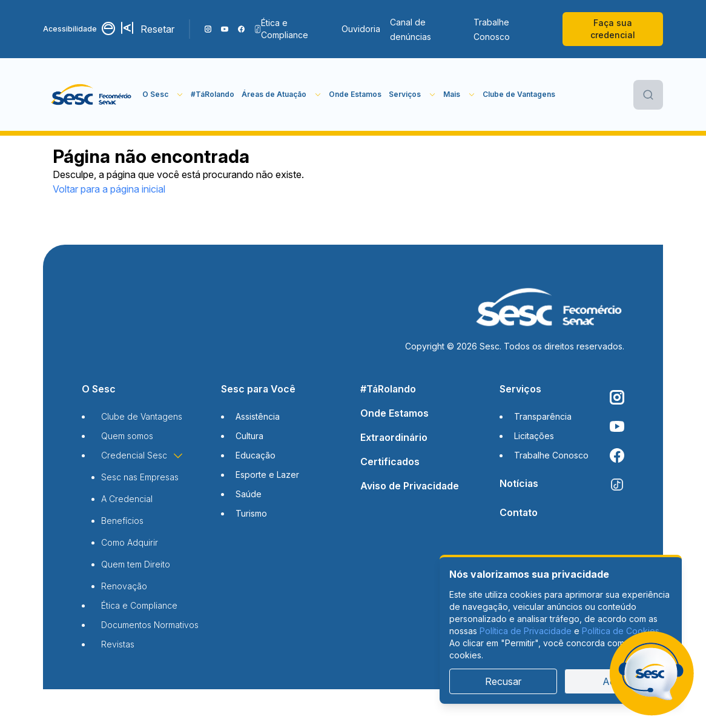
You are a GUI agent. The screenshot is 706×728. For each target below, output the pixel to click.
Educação (256, 455)
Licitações (534, 436)
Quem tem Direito (136, 564)
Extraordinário (394, 437)
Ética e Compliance (285, 29)
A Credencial (127, 499)
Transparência (543, 416)
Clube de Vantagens (519, 94)
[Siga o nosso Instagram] (208, 29)
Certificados (390, 462)
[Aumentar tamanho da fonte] (128, 29)
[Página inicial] (93, 94)
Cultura (249, 436)
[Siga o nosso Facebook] (241, 29)
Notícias (519, 483)
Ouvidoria (361, 29)
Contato (519, 512)
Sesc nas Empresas (140, 477)
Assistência (258, 416)
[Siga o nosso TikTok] (258, 29)
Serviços (520, 389)
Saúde (249, 494)
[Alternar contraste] (109, 29)
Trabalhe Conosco (492, 29)
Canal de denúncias (411, 29)
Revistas (118, 644)
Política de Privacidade (526, 631)
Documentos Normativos (150, 625)
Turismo (251, 513)
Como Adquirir (130, 542)
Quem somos (127, 436)
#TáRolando (213, 94)
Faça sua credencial (613, 29)
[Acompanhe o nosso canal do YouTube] (224, 29)
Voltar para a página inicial (109, 189)
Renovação (124, 586)
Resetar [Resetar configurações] (157, 29)
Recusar (503, 681)
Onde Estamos (355, 94)
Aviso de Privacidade (410, 486)
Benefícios (122, 521)
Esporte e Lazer (267, 475)
